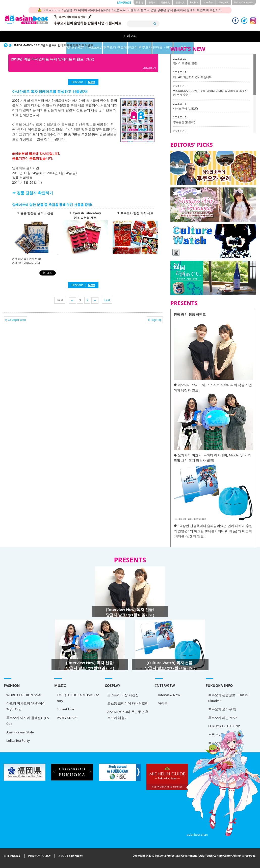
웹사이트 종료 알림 (185, 63)
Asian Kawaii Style (20, 732)
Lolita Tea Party (18, 740)
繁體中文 (180, 2)
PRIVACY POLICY (40, 856)
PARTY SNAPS (67, 718)
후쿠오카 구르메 (124, 36)
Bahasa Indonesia (244, 2)
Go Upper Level (17, 320)
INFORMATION (24, 45)
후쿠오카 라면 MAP (223, 718)
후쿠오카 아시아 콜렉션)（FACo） (28, 721)
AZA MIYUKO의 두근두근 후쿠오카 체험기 (128, 715)
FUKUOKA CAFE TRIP (224, 726)
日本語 (139, 2)
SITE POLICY (12, 856)
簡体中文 (165, 2)
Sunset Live (66, 709)
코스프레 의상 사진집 (123, 695)
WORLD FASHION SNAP (24, 695)
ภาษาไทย (208, 2)
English (194, 2)
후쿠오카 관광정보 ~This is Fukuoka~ (229, 698)
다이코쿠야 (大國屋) (185, 108)
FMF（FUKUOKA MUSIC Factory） (78, 698)
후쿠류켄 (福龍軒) (184, 122)
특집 (219, 36)
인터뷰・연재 (188, 36)
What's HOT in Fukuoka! (83, 36)
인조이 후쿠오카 (156, 36)
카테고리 (41, 36)
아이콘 (163, 703)
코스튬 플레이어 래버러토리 (128, 703)
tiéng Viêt (224, 2)
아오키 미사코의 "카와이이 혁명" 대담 (26, 706)
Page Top (156, 320)
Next (92, 82)
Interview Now (169, 695)
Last (107, 300)
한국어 (152, 2)
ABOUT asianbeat (71, 856)
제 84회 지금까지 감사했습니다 (192, 77)
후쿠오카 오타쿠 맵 (222, 709)
